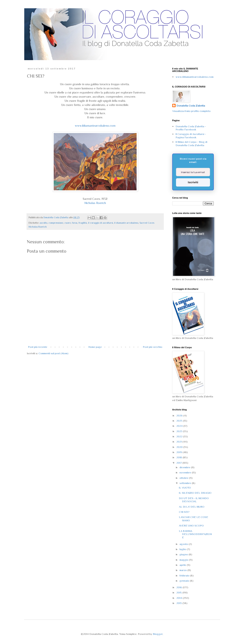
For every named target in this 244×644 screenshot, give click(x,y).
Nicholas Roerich (95, 203)
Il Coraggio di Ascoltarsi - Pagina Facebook (191, 136)
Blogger (158, 634)
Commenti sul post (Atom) (53, 353)
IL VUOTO (185, 488)
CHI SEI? (184, 512)
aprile (183, 565)
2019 (180, 452)
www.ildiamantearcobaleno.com (95, 126)
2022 (180, 436)
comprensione (56, 223)
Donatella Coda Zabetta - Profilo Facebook (191, 128)
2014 (180, 598)
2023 (180, 431)
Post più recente (38, 347)
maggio (184, 560)
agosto (184, 544)
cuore (68, 223)
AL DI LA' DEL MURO (192, 507)
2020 (180, 447)
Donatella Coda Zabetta (191, 106)
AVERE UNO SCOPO (191, 526)
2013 (179, 603)
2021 (179, 442)
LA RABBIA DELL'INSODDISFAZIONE (195, 534)
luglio (183, 549)
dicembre (185, 467)
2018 (180, 457)
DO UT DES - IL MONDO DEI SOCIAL (194, 500)
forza (75, 223)
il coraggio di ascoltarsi (101, 223)
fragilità (83, 223)
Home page (95, 347)
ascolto (43, 223)
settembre (186, 483)
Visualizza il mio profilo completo (191, 111)
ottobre (184, 478)
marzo (183, 570)
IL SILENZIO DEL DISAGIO (195, 493)
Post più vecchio (153, 347)
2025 (180, 421)
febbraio (185, 575)
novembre (186, 472)
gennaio (185, 581)
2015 (179, 592)
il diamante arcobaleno (126, 223)
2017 (179, 463)
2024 (180, 426)
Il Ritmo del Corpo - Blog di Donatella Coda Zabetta (191, 144)
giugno (184, 554)
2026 (180, 415)
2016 (180, 587)
